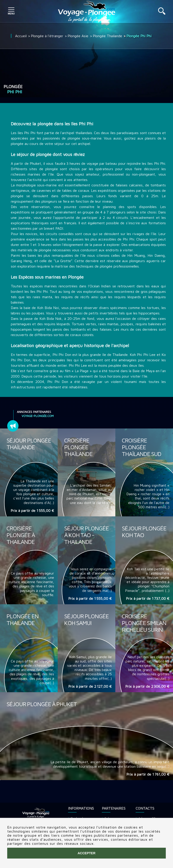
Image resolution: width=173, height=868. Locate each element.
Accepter (86, 853)
